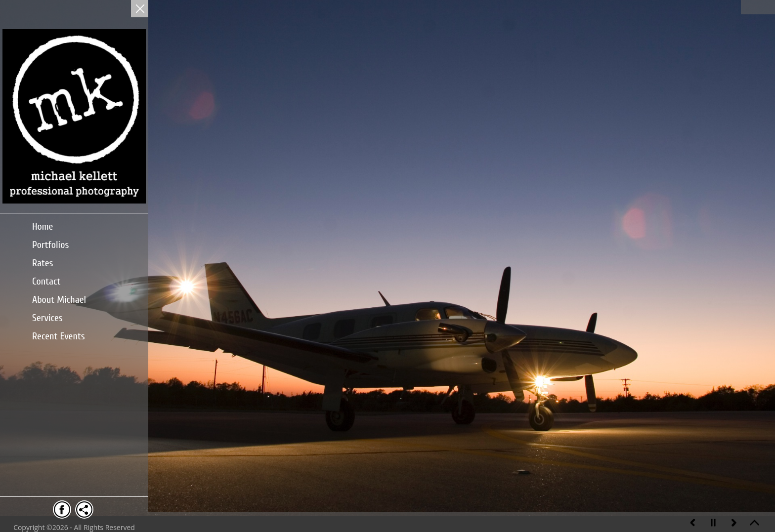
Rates (43, 263)
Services (47, 318)
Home (43, 226)
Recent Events (59, 336)
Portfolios (50, 245)
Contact (46, 281)
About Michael (59, 300)
